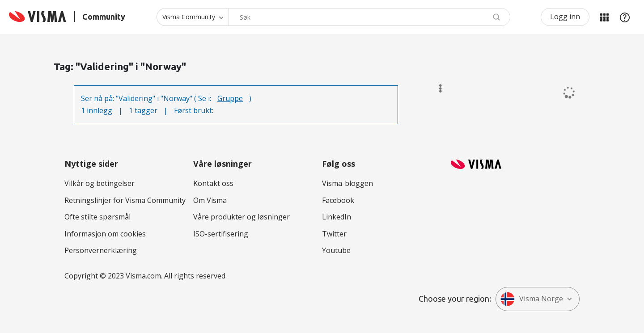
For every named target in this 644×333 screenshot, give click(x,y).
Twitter (334, 234)
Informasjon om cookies (105, 234)
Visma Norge (532, 299)
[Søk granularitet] (193, 17)
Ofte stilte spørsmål (97, 217)
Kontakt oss (213, 183)
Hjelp (625, 17)
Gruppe (230, 98)
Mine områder (604, 17)
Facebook (338, 200)
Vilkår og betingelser (100, 183)
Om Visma (210, 200)
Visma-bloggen (347, 183)
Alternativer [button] (436, 89)
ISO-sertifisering (221, 234)
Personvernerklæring (101, 250)
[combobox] (369, 17)
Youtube (336, 250)
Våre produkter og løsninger (241, 217)
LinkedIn (337, 217)
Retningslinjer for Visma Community (125, 200)
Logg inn (565, 17)
